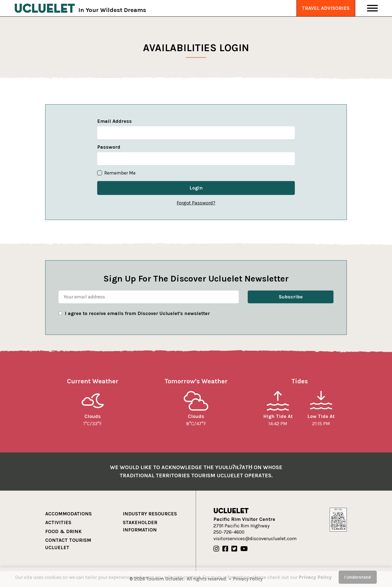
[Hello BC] (338, 519)
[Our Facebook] (225, 549)
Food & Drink (63, 531)
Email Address (114, 121)
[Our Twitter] (234, 549)
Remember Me (116, 173)
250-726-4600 (229, 532)
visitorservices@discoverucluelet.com (255, 539)
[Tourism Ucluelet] (45, 8)
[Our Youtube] (244, 549)
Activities (58, 522)
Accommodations (68, 514)
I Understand (358, 577)
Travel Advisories (326, 8)
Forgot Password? (196, 203)
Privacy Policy (315, 577)
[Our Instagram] (216, 549)
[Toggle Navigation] (372, 8)
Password (109, 147)
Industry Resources (150, 514)
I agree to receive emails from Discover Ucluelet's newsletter (137, 313)
